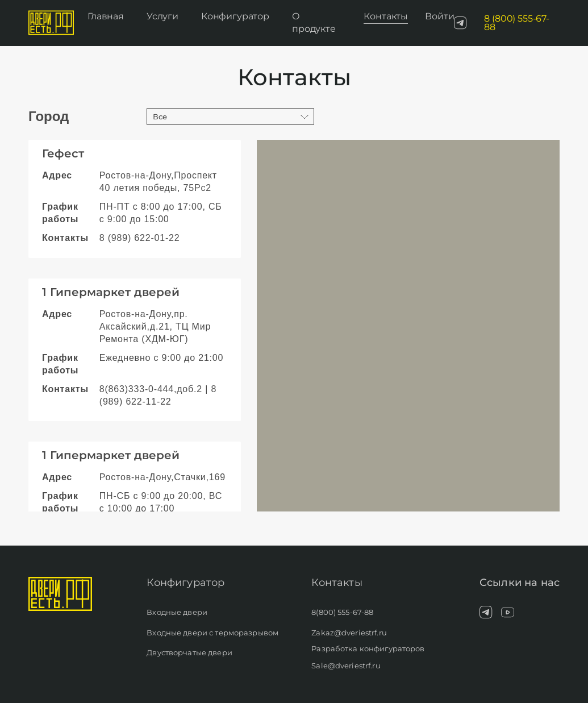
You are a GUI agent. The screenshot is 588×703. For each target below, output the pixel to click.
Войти (439, 16)
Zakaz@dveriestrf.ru (349, 633)
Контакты (386, 16)
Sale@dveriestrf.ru (346, 665)
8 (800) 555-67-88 (517, 23)
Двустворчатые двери (189, 652)
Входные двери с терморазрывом (212, 633)
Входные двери (177, 612)
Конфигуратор (235, 16)
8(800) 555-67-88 (342, 612)
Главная (106, 16)
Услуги (162, 16)
